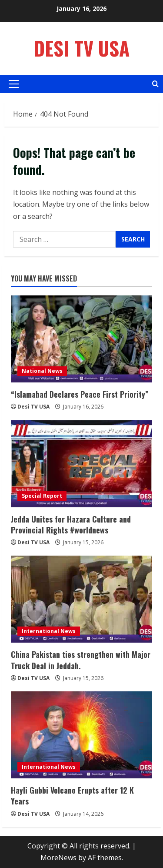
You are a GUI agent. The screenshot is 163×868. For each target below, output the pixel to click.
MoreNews (58, 858)
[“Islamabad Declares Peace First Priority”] (81, 339)
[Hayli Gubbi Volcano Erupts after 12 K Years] (81, 735)
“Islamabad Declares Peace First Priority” (80, 394)
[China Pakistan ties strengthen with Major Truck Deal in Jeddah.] (81, 599)
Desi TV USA (81, 48)
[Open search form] (155, 84)
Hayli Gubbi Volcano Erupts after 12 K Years (72, 796)
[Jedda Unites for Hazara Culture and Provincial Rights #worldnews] (81, 464)
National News (42, 371)
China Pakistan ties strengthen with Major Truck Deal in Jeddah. (81, 660)
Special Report (42, 496)
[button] (14, 84)
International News (49, 631)
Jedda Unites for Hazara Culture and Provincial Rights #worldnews (71, 524)
